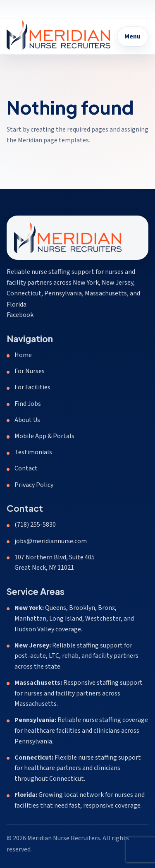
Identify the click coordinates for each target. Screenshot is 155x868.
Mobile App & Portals (44, 436)
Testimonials (33, 452)
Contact (26, 468)
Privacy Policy (34, 485)
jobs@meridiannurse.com (51, 541)
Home (23, 355)
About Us (27, 420)
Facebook (20, 315)
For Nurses (30, 371)
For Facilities (32, 387)
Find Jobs (28, 404)
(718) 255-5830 (35, 525)
